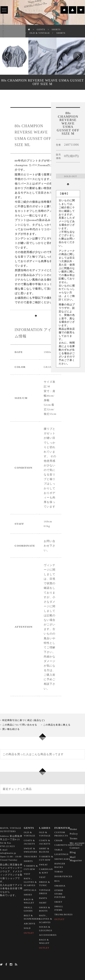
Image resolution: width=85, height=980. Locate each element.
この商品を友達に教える (57, 725)
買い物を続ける (11, 729)
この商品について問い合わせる (20, 725)
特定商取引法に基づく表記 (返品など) (24, 720)
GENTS (41, 29)
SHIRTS (56, 29)
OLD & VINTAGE (40, 33)
